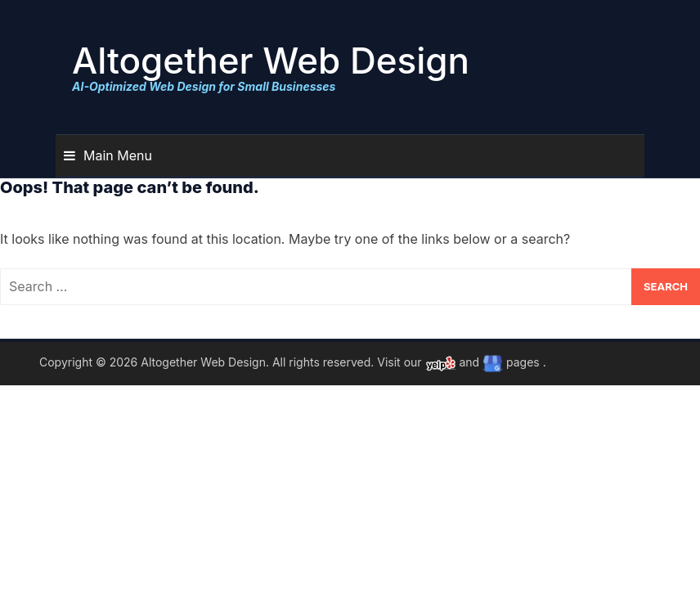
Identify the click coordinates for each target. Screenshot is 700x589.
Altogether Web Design (271, 61)
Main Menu (118, 155)
